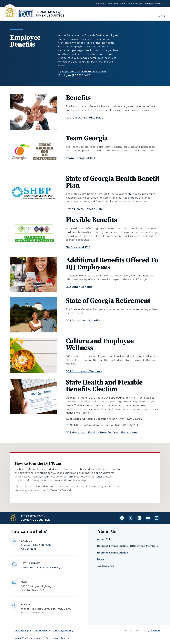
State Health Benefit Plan (84, 209)
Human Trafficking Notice (28, 638)
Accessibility (42, 631)
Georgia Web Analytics (58, 638)
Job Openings (106, 566)
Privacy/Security (63, 631)
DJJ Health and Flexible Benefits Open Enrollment (101, 433)
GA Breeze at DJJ (78, 247)
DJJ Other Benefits (79, 287)
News (101, 559)
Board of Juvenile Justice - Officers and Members (127, 546)
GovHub (155, 631)
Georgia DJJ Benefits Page (85, 118)
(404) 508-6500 (41, 545)
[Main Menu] (162, 14)
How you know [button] (153, 4)
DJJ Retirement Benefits (83, 321)
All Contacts (28, 549)
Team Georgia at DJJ (81, 158)
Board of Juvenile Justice (112, 553)
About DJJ (103, 539)
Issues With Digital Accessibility (41, 568)
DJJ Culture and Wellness (84, 371)
